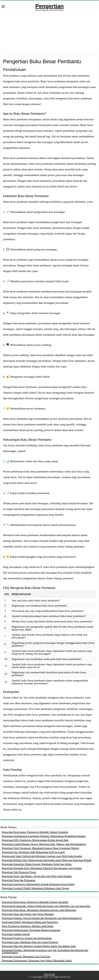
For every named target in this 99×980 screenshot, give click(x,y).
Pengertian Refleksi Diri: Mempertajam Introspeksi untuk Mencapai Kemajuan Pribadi (47, 860)
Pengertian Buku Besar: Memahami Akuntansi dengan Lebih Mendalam (39, 910)
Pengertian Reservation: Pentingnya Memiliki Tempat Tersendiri (35, 832)
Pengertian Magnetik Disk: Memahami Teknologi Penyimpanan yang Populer (42, 868)
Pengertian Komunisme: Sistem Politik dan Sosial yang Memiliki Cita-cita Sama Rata (46, 906)
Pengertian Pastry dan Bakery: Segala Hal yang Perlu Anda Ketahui (37, 876)
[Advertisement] (49, 35)
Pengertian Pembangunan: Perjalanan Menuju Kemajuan (31, 930)
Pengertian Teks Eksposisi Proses (19, 872)
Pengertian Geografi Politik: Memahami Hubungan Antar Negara (35, 888)
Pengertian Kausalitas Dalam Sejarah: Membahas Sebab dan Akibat (37, 864)
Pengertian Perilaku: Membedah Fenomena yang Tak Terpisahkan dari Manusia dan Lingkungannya (45, 951)
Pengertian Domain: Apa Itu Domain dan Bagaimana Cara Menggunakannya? (42, 918)
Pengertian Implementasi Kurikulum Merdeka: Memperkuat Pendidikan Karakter (44, 836)
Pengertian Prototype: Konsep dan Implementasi (27, 938)
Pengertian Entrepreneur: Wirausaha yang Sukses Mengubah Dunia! (37, 960)
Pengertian (49, 6)
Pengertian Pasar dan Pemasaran (18, 880)
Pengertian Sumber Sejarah (16, 934)
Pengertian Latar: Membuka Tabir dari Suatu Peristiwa (30, 942)
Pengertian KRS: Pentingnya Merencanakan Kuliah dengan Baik (35, 840)
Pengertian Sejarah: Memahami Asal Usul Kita (26, 956)
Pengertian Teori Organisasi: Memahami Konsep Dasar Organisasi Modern (40, 848)
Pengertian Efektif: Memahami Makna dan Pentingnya (30, 922)
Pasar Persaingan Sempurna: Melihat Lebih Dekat (28, 926)
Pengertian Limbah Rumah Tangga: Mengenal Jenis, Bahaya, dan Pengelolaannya (44, 844)
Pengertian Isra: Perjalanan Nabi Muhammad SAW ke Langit (33, 852)
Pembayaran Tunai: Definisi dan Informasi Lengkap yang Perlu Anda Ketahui (42, 856)
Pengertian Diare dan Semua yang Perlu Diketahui (28, 914)
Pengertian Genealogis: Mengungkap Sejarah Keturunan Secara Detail (38, 884)
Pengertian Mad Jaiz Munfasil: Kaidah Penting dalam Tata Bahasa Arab (39, 946)
